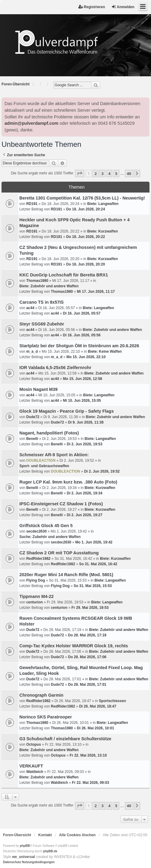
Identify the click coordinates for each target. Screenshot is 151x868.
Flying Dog (36, 580)
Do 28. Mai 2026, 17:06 (87, 657)
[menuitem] (12, 862)
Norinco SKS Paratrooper (46, 717)
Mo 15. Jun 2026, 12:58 (82, 379)
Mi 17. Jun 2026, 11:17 (96, 292)
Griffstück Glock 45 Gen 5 (46, 526)
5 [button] (116, 173)
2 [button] (95, 173)
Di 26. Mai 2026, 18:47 (98, 706)
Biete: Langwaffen (103, 204)
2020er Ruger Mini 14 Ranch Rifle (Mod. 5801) (66, 575)
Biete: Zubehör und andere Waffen (49, 286)
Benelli (32, 439)
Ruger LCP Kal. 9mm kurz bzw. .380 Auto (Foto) (68, 482)
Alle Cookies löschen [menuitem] (77, 835)
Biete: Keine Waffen (105, 351)
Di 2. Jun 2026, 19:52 (102, 471)
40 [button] (129, 173)
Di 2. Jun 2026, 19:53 (85, 444)
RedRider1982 (38, 559)
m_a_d (32, 351)
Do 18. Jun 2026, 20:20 (86, 264)
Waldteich (35, 772)
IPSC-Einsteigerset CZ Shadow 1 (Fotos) (61, 504)
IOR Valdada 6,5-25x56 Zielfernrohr (55, 368)
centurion (35, 602)
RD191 (32, 204)
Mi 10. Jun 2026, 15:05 (82, 401)
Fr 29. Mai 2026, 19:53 (90, 608)
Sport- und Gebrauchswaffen (44, 466)
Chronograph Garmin (41, 695)
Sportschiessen (112, 701)
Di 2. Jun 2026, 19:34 (85, 493)
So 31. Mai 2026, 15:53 (93, 586)
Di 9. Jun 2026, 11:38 (86, 422)
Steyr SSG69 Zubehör (42, 324)
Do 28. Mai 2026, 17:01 (87, 685)
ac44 (30, 308)
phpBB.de (50, 851)
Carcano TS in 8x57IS (41, 302)
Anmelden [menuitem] (123, 7)
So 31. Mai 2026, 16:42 (98, 564)
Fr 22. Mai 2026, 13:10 (88, 755)
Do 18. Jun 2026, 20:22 (86, 237)
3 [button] (102, 173)
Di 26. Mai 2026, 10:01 (95, 728)
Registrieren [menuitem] (92, 7)
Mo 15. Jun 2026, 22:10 (86, 357)
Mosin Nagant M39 (38, 389)
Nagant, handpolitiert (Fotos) (49, 433)
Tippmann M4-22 (36, 596)
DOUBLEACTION (41, 460)
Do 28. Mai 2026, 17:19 (87, 635)
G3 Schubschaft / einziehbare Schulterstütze (65, 739)
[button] (80, 173)
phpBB (25, 846)
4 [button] (109, 173)
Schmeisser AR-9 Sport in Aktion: (54, 455)
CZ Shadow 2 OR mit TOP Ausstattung (59, 553)
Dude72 (33, 417)
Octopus (34, 744)
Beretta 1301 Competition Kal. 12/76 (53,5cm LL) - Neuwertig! (82, 198)
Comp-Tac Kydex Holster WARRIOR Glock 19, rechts (74, 646)
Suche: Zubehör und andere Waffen (50, 537)
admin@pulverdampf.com (31, 123)
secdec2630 (36, 531)
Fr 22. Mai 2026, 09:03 (91, 783)
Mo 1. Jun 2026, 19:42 (94, 542)
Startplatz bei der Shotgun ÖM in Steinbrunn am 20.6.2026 (79, 346)
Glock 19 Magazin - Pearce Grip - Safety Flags (67, 411)
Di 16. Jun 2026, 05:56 (82, 335)
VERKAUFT (31, 766)
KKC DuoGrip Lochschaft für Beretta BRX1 (64, 275)
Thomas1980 (37, 281)
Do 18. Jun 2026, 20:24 (86, 209)
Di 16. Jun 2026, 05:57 (82, 313)
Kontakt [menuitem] (45, 835)
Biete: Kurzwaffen (102, 231)
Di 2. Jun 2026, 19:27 (85, 515)
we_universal (23, 857)
